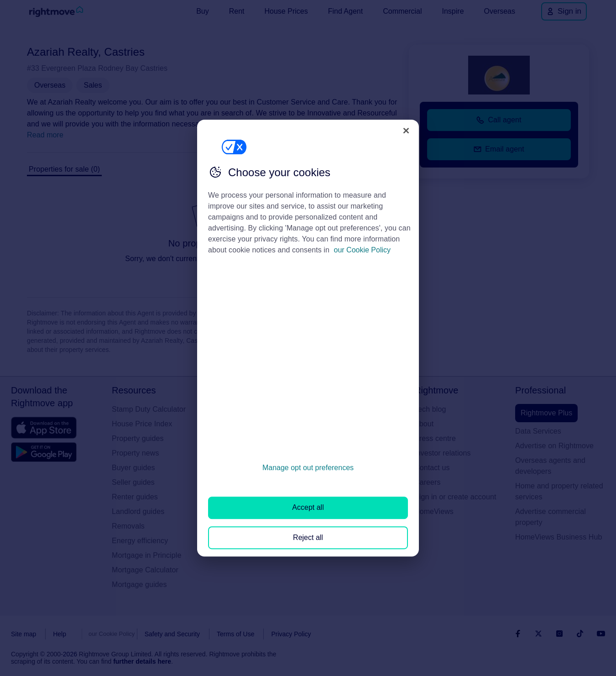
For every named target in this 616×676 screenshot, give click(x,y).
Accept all (308, 508)
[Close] (406, 131)
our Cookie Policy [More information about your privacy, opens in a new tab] (363, 250)
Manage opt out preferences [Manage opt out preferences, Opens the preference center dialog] (308, 468)
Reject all (308, 537)
